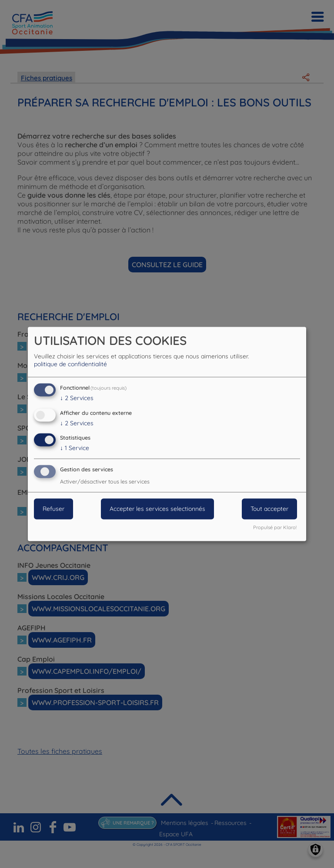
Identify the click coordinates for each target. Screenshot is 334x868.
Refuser (53, 509)
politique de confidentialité (70, 364)
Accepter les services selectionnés (157, 509)
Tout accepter (269, 509)
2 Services (77, 398)
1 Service (75, 448)
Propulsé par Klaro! (275, 528)
